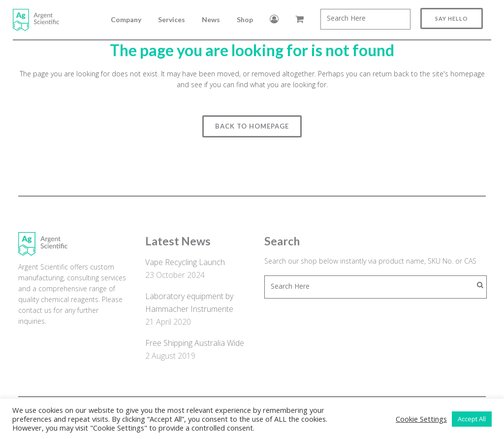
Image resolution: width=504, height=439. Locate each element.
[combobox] (356, 19)
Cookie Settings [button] (421, 419)
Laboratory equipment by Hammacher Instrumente (189, 303)
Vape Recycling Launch (185, 262)
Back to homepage (252, 126)
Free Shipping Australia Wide (195, 343)
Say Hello (442, 18)
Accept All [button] (472, 419)
